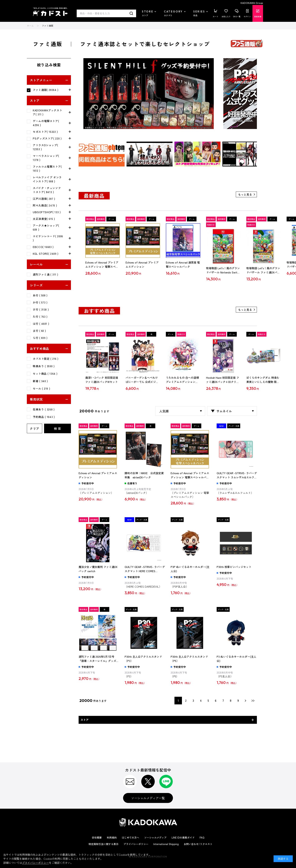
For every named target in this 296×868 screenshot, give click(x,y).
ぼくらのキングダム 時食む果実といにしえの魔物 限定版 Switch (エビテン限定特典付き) (263, 380)
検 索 (58, 428)
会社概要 (97, 837)
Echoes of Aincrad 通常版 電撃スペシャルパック (183, 264)
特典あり (44, 366)
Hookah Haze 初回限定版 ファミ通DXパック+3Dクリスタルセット (223, 380)
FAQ (202, 837)
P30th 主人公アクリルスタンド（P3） (143, 659)
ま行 (39, 331)
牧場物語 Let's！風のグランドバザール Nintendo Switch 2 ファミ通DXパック (223, 270)
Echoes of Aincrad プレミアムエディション (142, 264)
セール (41, 388)
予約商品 (44, 417)
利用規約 (112, 837)
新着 (40, 381)
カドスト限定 (46, 359)
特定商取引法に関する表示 (104, 844)
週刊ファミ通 (46, 274)
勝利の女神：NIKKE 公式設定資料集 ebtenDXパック (144, 475)
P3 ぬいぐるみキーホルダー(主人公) (236, 659)
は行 (41, 324)
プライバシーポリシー (136, 844)
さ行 (41, 309)
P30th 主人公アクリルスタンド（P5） (189, 659)
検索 (131, 13)
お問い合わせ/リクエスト (198, 844)
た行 (40, 317)
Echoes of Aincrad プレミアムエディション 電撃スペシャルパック (102, 265)
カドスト (50, 12)
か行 (40, 302)
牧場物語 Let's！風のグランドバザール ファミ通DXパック (263, 270)
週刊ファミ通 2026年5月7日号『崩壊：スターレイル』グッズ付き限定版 (99, 659)
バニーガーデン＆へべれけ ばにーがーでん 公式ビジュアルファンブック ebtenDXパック (142, 380)
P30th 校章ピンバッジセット (234, 567)
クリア (35, 428)
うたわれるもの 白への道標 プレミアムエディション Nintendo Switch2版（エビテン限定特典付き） (183, 380)
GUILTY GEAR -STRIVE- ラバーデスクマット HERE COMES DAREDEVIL (145, 569)
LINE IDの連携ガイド (183, 837)
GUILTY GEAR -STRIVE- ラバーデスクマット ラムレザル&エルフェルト (237, 475)
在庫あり (44, 409)
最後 (253, 701)
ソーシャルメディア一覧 (148, 798)
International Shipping (166, 844)
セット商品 (45, 374)
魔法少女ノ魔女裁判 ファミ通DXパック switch (98, 569)
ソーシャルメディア (155, 837)
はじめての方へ (130, 837)
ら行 (40, 338)
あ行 (40, 295)
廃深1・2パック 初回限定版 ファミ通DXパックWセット (102, 380)
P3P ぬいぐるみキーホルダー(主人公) (190, 569)
